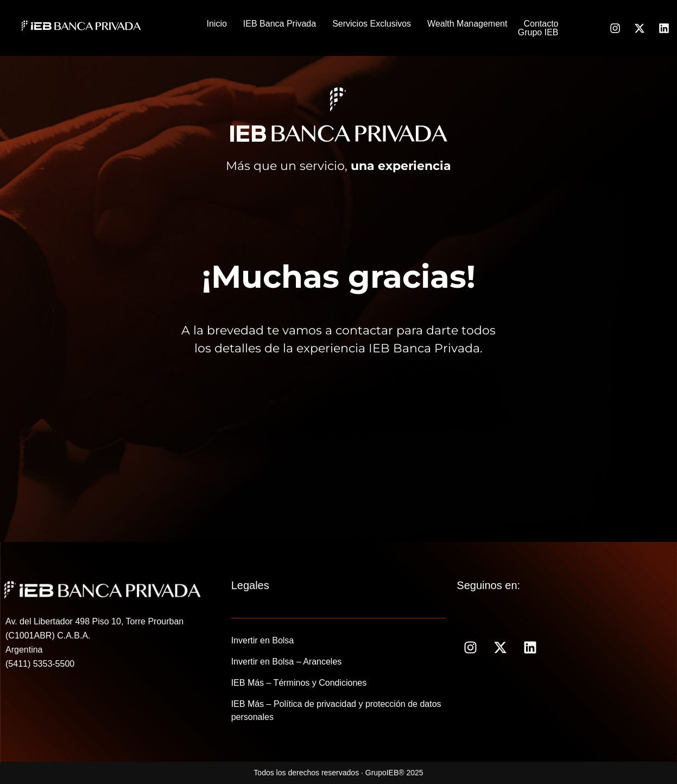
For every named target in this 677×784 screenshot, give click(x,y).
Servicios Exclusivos (372, 24)
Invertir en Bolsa (263, 640)
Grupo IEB (538, 33)
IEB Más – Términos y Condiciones (299, 683)
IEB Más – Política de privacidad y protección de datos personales (336, 710)
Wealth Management (467, 24)
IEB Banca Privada (280, 24)
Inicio (217, 24)
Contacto (541, 24)
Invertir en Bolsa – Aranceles (287, 662)
